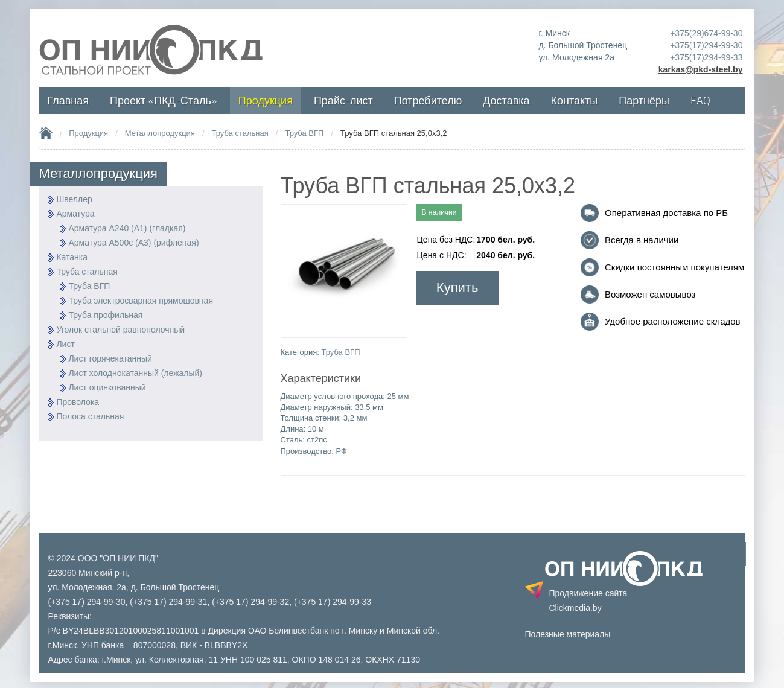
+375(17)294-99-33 (706, 57)
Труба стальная (240, 133)
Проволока (78, 402)
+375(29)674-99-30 (706, 33)
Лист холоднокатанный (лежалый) (135, 373)
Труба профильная (105, 315)
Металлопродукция (160, 133)
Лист (65, 344)
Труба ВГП (304, 133)
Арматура (75, 214)
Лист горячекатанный (110, 358)
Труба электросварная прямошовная (141, 301)
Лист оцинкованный (107, 387)
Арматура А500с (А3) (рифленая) (133, 243)
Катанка (72, 257)
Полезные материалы (568, 634)
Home (46, 133)
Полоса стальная (90, 416)
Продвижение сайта (588, 600)
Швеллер (74, 199)
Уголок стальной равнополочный (120, 330)
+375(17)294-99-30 (706, 45)
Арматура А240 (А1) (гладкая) (127, 228)
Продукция (88, 133)
